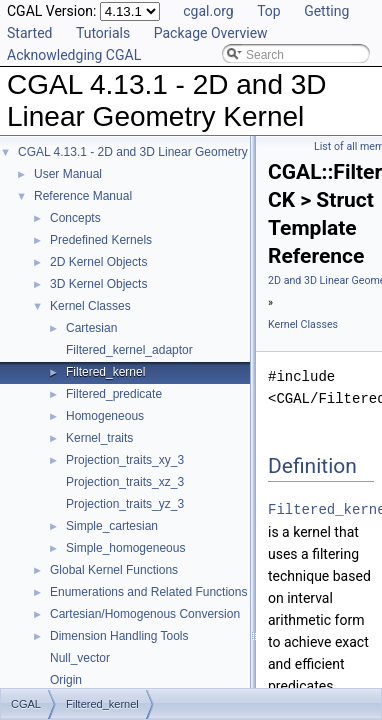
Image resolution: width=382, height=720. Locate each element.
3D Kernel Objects (98, 284)
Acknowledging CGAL (74, 55)
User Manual (68, 174)
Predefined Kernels (101, 240)
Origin (66, 680)
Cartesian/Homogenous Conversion (145, 614)
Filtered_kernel (105, 372)
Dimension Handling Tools (119, 636)
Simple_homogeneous (125, 548)
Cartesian (91, 328)
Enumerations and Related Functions (148, 592)
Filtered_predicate (114, 394)
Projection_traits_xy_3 (125, 460)
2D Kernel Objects (98, 262)
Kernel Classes (90, 306)
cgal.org (208, 11)
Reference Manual (83, 196)
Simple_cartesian (112, 526)
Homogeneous (105, 416)
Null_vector (80, 658)
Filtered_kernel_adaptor (129, 350)
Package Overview (211, 33)
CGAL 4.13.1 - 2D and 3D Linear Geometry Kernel (152, 152)
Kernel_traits (99, 438)
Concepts (75, 218)
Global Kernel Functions (114, 570)
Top (269, 11)
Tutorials (103, 33)
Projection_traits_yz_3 (125, 504)
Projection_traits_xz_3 (125, 482)
